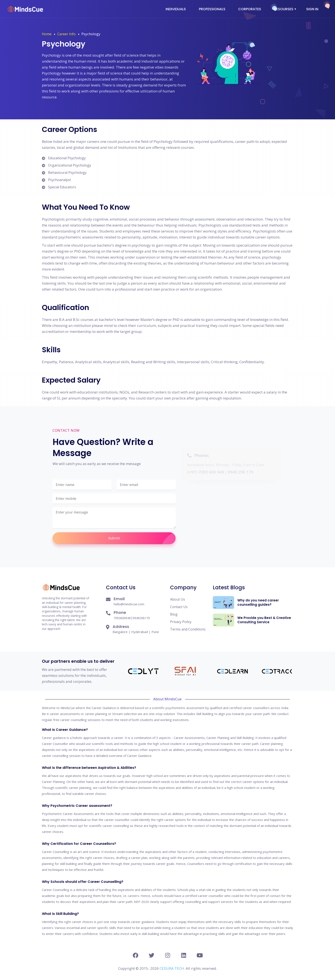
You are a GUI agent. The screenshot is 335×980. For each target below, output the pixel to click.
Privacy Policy (181, 622)
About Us (178, 599)
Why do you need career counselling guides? (258, 602)
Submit (142, 538)
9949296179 (141, 618)
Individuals (176, 9)
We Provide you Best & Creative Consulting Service (264, 620)
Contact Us (179, 607)
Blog (174, 614)
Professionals (212, 9)
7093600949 (122, 618)
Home (47, 34)
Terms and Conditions (188, 629)
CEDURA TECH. (173, 968)
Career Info (66, 34)
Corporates (250, 9)
